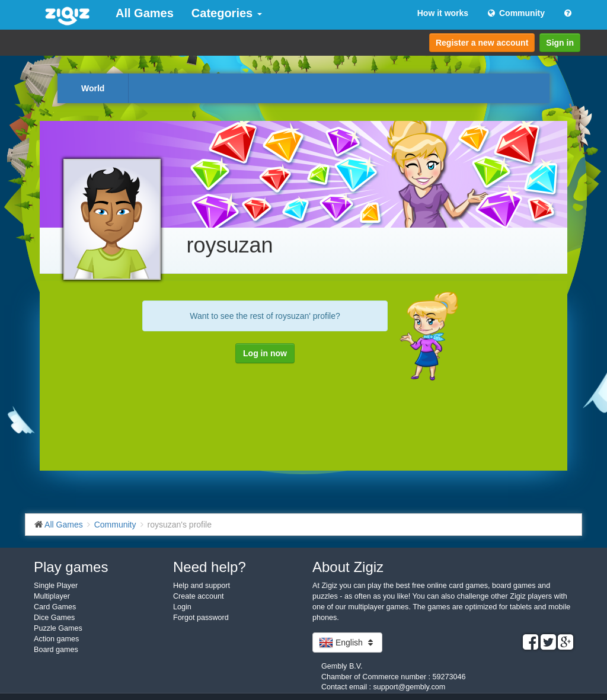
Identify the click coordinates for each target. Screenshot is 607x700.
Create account (198, 596)
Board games (56, 650)
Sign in (560, 43)
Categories (227, 13)
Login (182, 607)
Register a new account (482, 43)
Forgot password (201, 618)
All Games (145, 13)
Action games (56, 639)
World (93, 88)
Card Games (55, 607)
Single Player (56, 586)
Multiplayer (52, 596)
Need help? (210, 567)
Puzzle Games (58, 628)
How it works (443, 13)
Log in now (265, 353)
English (347, 643)
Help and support (202, 586)
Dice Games (54, 618)
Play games (71, 567)
